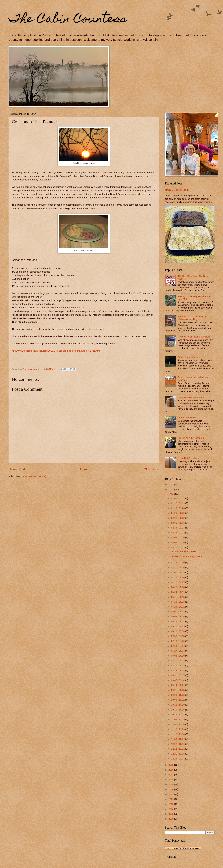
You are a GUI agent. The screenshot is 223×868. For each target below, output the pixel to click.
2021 (171, 794)
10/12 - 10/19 (178, 705)
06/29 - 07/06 (178, 631)
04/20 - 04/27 (178, 582)
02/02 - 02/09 (178, 518)
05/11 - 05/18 (178, 597)
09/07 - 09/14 (178, 680)
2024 (171, 809)
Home (84, 469)
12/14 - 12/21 (178, 749)
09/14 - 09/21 (178, 685)
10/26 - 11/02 (178, 715)
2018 (171, 780)
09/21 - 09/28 (178, 690)
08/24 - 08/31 (178, 670)
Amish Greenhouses (188, 357)
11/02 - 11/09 (178, 719)
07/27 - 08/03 (178, 651)
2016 (171, 770)
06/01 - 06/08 (178, 612)
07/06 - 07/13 (178, 636)
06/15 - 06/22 (178, 622)
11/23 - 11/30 (178, 734)
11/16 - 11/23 (178, 729)
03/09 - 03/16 (178, 542)
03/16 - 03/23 (178, 547)
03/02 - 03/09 (178, 538)
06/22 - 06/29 (178, 626)
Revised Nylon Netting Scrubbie (194, 337)
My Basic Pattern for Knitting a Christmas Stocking (193, 318)
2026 (171, 819)
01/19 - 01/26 (178, 508)
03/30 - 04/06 (178, 568)
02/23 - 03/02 (178, 533)
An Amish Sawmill (187, 418)
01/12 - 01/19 (178, 503)
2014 (171, 494)
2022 (171, 799)
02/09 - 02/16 (178, 523)
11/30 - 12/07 (178, 739)
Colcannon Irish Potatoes (183, 551)
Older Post (151, 469)
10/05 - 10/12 (178, 700)
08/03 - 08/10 (178, 656)
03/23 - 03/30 (178, 563)
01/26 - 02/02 (178, 513)
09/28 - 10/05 (178, 695)
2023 (171, 804)
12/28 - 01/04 (178, 759)
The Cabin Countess (68, 20)
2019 (171, 784)
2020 (171, 789)
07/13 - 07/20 (178, 641)
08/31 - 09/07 (178, 675)
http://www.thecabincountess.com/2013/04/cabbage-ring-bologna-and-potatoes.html (56, 351)
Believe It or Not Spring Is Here (186, 556)
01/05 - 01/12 (178, 498)
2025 (171, 814)
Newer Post (17, 469)
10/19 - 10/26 (178, 710)
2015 (171, 765)
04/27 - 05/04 (178, 587)
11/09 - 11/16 (178, 724)
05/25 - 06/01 (178, 607)
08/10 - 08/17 (178, 661)
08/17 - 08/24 (178, 666)
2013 (171, 489)
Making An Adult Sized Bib (191, 438)
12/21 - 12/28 (178, 754)
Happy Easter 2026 (177, 190)
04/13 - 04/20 (178, 577)
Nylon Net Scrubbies (188, 458)
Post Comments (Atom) (34, 476)
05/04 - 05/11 (178, 592)
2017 (171, 775)
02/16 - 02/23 (178, 528)
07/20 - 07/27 (178, 646)
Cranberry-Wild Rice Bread (191, 397)
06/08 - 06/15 (178, 617)
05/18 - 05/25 (178, 602)
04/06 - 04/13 (178, 572)
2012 (171, 484)
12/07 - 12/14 (178, 744)
